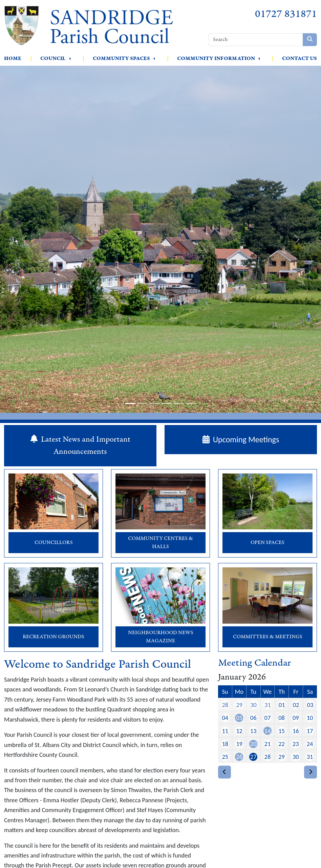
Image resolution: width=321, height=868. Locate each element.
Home (13, 58)
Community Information (216, 58)
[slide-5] (179, 403)
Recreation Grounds (53, 637)
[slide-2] (142, 403)
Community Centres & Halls (160, 542)
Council (53, 58)
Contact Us (299, 58)
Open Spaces (267, 542)
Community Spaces (121, 58)
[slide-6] (191, 403)
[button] (70, 59)
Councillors (54, 542)
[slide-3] (154, 403)
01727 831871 (286, 14)
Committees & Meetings (268, 637)
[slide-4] (167, 403)
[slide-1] (130, 403)
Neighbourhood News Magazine (161, 637)
